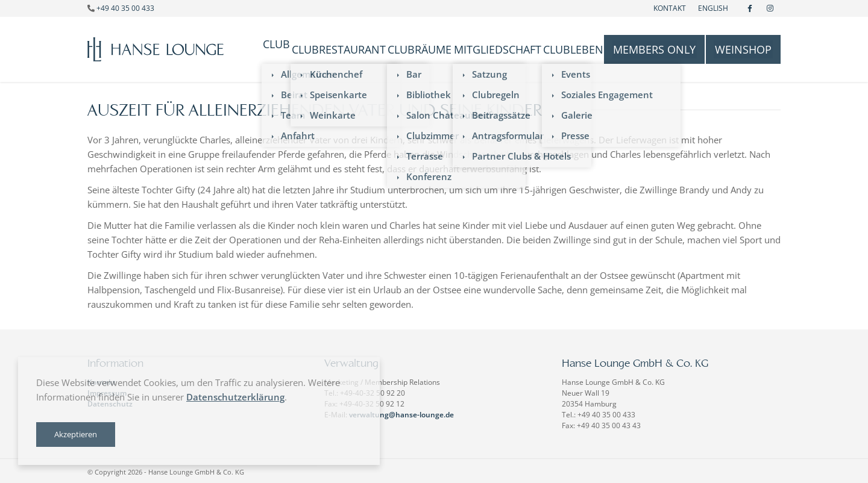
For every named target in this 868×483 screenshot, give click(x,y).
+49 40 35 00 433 (125, 8)
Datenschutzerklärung (235, 397)
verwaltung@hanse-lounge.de (401, 412)
